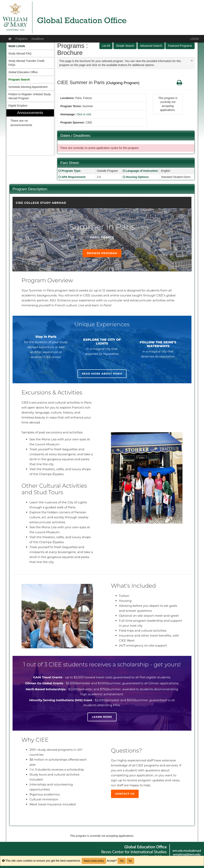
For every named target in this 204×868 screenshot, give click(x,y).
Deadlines (38, 39)
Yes (122, 861)
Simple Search (125, 46)
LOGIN (194, 39)
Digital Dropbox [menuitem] (18, 106)
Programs (21, 39)
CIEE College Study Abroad (41, 203)
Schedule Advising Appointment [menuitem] (28, 87)
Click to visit (84, 114)
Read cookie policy (94, 861)
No (130, 861)
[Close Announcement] (192, 61)
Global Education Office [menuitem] (23, 72)
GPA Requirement (73, 177)
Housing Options (137, 177)
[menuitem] (30, 46)
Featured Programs (180, 46)
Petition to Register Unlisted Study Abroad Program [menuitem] (29, 96)
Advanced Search (151, 46)
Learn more (102, 717)
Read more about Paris (102, 374)
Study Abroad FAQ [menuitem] (20, 53)
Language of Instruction (142, 171)
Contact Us (125, 794)
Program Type (71, 171)
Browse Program (102, 253)
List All (106, 46)
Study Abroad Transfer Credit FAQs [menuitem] (26, 63)
